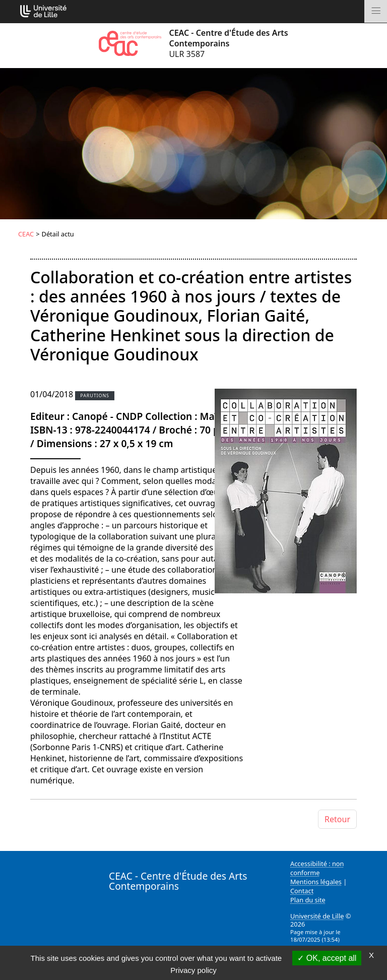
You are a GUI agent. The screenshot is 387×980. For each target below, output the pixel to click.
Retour (337, 819)
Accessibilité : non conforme (317, 868)
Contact (302, 891)
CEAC (26, 234)
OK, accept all (327, 958)
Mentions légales (316, 882)
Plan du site (308, 900)
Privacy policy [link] (193, 970)
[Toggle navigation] (376, 11)
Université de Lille (317, 916)
